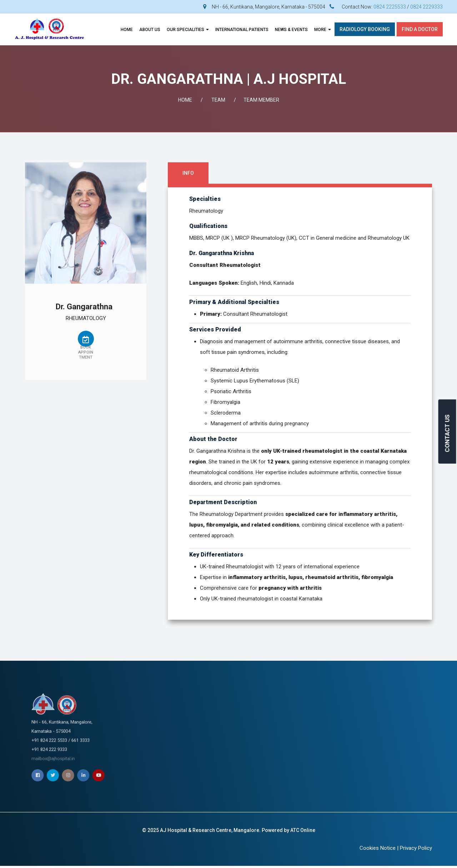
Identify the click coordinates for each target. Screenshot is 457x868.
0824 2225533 (390, 7)
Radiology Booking (365, 29)
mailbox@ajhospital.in (68, 738)
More (323, 30)
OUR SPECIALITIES (188, 30)
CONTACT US (447, 433)
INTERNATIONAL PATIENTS (242, 30)
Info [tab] (188, 173)
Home (127, 30)
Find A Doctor (420, 29)
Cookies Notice (378, 848)
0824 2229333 (426, 7)
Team (218, 100)
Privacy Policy (416, 848)
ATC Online (303, 830)
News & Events (291, 30)
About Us (150, 30)
